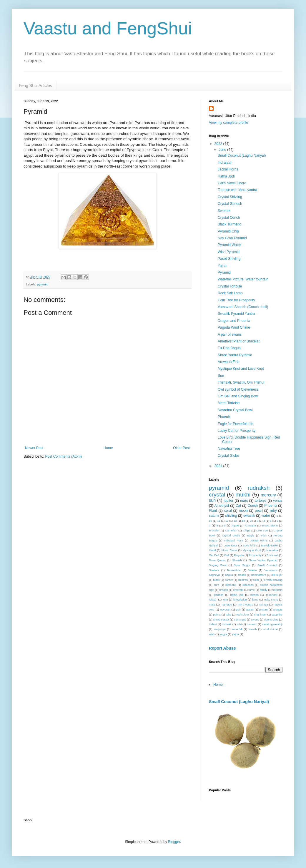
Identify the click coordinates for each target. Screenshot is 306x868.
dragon (224, 590)
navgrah (225, 609)
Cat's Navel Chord (232, 183)
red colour (243, 614)
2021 (219, 466)
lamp (255, 599)
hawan (255, 595)
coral (228, 511)
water (266, 516)
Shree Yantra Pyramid (235, 355)
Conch (253, 506)
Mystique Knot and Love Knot (241, 369)
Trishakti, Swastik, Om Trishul (241, 382)
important (271, 595)
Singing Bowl (218, 565)
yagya (223, 634)
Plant (213, 511)
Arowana (250, 525)
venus (278, 501)
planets (278, 609)
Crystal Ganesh (230, 204)
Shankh (237, 560)
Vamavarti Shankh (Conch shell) (243, 307)
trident (213, 624)
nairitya (263, 604)
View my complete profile (228, 123)
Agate (235, 525)
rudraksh (259, 488)
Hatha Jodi (226, 176)
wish (212, 634)
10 (211, 521)
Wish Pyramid (229, 252)
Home (108, 448)
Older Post (181, 448)
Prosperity (255, 555)
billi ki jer (277, 575)
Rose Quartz (217, 560)
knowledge (240, 599)
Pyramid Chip (228, 231)
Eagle (251, 535)
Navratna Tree (229, 449)
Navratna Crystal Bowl (235, 410)
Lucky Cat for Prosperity (237, 431)
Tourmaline (234, 570)
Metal (212, 550)
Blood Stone (270, 525)
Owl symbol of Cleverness (238, 389)
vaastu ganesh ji (272, 624)
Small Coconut (267, 565)
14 (243, 521)
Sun (221, 376)
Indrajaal (224, 163)
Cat (238, 506)
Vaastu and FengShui (108, 28)
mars (244, 501)
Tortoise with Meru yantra (237, 190)
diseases (248, 585)
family (263, 590)
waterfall (237, 629)
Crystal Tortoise (230, 286)
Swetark (224, 211)
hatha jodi (237, 595)
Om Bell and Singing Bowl (238, 396)
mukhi (243, 495)
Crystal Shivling (230, 197)
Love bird (249, 545)
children (243, 580)
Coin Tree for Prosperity (236, 300)
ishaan (213, 599)
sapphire (277, 614)
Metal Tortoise (229, 403)
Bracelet (214, 530)
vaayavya (220, 629)
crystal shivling (273, 580)
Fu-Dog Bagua (229, 348)
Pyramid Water (229, 245)
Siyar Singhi (242, 565)
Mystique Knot (252, 550)
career (229, 580)
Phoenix (224, 417)
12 (227, 521)
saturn (214, 516)
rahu (228, 614)
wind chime (270, 629)
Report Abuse (222, 648)
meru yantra (245, 604)
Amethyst (222, 506)
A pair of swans (230, 335)
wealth (253, 629)
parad (250, 609)
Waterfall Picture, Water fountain (243, 279)
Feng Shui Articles (35, 86)
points (217, 614)
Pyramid (224, 272)
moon (243, 511)
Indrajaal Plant (234, 540)
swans (255, 619)
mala (212, 604)
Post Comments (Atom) (63, 456)
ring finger (260, 614)
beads (242, 575)
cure (216, 585)
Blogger (174, 842)
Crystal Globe (228, 456)
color (256, 580)
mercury (268, 495)
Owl (226, 555)
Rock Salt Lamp (230, 293)
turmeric (252, 624)
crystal (217, 495)
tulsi (239, 624)
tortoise (261, 501)
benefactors (259, 575)
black (217, 580)
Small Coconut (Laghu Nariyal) (242, 155)
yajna (236, 634)
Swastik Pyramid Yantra (236, 314)
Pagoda (239, 555)
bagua (229, 575)
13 (235, 521)
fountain (277, 590)
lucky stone (271, 599)
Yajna (222, 266)
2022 (219, 144)
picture (263, 609)
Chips (247, 530)
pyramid (43, 284)
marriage (226, 604)
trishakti (227, 624)
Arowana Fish (228, 362)
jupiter (228, 501)
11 (219, 521)
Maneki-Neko (269, 545)
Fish (264, 535)
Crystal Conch (229, 218)
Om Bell (214, 555)
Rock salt (272, 555)
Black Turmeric (229, 224)
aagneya (214, 575)
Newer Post (34, 448)
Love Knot (230, 545)
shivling (231, 516)
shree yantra (221, 619)
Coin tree (262, 530)
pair (238, 609)
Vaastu (253, 570)
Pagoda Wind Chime (234, 327)
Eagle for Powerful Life (236, 424)
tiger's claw (271, 619)
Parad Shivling (229, 259)
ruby (273, 511)
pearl (259, 511)
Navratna (272, 550)
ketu (225, 599)
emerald (238, 590)
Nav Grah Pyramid (232, 238)
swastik (249, 516)
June (223, 150)
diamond (231, 585)
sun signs (240, 619)
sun (212, 500)
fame (252, 590)
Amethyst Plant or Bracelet (239, 341)
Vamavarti (271, 570)
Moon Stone (229, 550)
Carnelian (231, 530)
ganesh (219, 595)
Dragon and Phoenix (234, 321)
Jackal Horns (228, 169)
